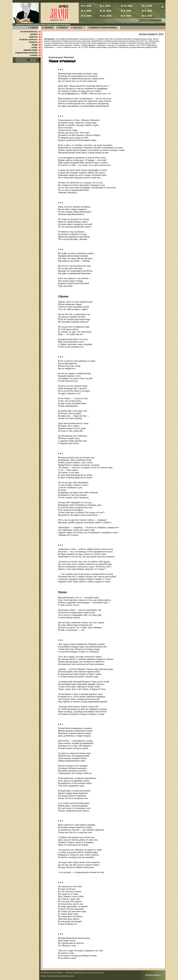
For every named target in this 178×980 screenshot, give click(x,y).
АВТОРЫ (36, 34)
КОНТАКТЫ (63, 28)
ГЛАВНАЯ (34, 28)
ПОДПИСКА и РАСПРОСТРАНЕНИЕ (103, 28)
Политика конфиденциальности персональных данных (85, 973)
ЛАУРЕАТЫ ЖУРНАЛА (30, 40)
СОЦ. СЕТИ (78, 28)
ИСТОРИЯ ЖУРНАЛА (31, 32)
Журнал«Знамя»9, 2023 (151, 34)
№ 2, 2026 (86, 16)
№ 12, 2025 (106, 11)
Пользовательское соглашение (52, 973)
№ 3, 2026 (86, 11)
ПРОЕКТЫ (35, 42)
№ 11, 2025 (106, 16)
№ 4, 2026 (86, 6)
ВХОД (33, 60)
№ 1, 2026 (105, 6)
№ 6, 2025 (147, 11)
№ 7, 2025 (147, 6)
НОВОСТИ (35, 37)
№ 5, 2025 (147, 16)
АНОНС (36, 48)
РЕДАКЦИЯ (48, 28)
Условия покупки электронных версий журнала (57, 976)
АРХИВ (36, 45)
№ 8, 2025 (126, 16)
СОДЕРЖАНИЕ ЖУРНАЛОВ (28, 53)
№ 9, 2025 (126, 11)
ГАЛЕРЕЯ (35, 56)
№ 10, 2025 (127, 6)
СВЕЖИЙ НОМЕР (32, 50)
